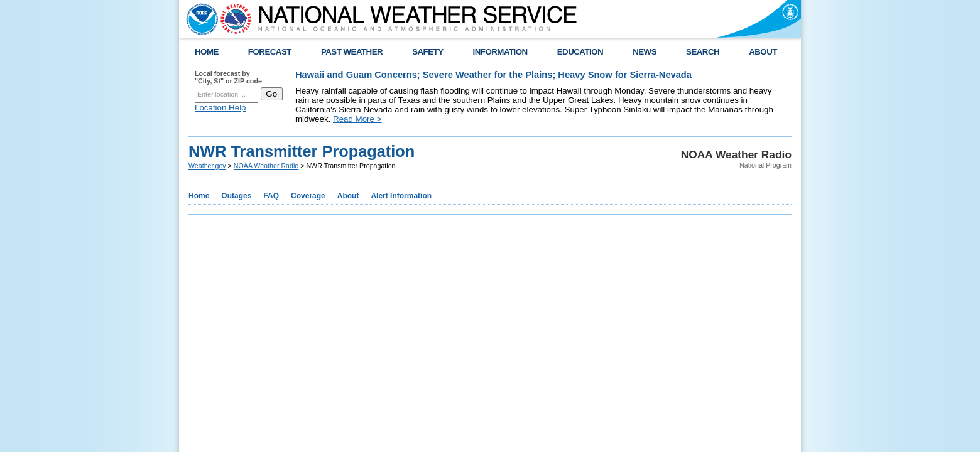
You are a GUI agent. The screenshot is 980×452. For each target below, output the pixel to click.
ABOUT (763, 52)
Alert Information (401, 196)
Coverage (308, 196)
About (348, 196)
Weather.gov (207, 166)
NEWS (645, 52)
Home (199, 196)
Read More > (357, 119)
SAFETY (427, 52)
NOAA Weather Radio (266, 166)
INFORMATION (500, 52)
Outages (236, 196)
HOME (207, 52)
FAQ (271, 196)
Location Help (220, 108)
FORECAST (270, 52)
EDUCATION (580, 52)
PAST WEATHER (352, 52)
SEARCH (703, 52)
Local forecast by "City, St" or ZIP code (228, 77)
